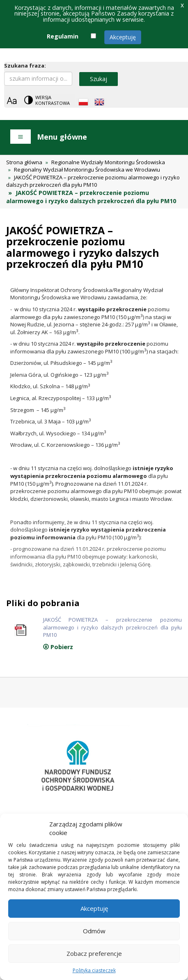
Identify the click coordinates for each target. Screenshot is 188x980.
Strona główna (24, 162)
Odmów (94, 931)
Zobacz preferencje (94, 953)
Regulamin (63, 36)
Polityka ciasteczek (94, 970)
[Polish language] (83, 102)
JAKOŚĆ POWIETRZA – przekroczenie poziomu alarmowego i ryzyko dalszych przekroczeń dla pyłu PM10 (93, 181)
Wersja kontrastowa (53, 100)
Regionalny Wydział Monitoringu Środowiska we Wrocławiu (87, 170)
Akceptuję (123, 37)
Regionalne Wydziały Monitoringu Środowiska (108, 162)
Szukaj (99, 79)
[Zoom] (12, 101)
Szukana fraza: (25, 66)
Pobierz (58, 647)
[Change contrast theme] (48, 100)
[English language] (99, 102)
